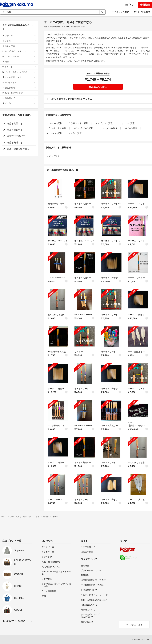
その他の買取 (75, 133)
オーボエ (131, 423)
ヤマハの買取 (53, 156)
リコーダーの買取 (108, 128)
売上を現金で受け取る (16, 149)
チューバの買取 (54, 133)
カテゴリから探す (120, 12)
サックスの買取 (127, 123)
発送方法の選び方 (14, 136)
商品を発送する (13, 142)
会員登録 (145, 5)
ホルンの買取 (130, 128)
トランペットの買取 (56, 128)
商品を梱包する (13, 130)
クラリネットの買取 (78, 123)
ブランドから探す (142, 12)
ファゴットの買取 (104, 123)
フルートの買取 (54, 123)
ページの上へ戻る (134, 625)
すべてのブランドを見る (14, 621)
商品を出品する (13, 123)
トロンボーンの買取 (83, 128)
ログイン (129, 5)
